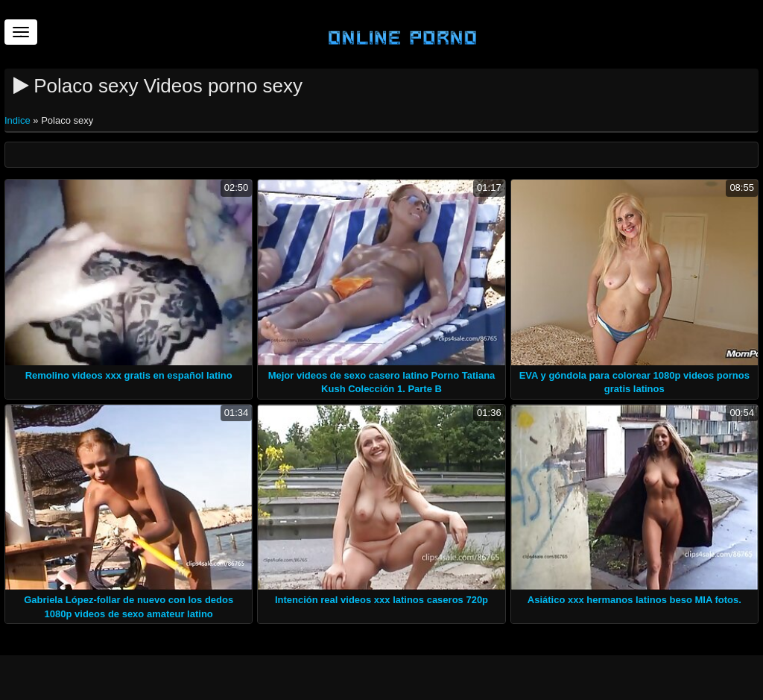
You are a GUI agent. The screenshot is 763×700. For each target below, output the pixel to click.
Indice (19, 120)
